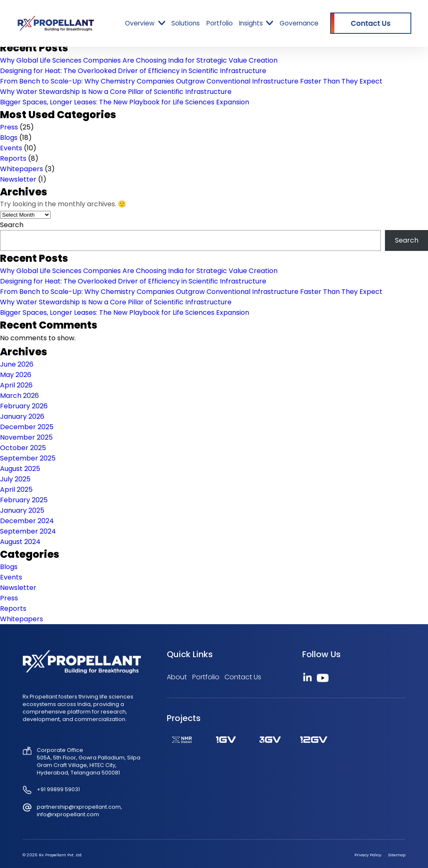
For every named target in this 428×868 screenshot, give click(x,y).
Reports (13, 158)
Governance (299, 23)
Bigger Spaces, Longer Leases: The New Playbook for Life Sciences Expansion (125, 102)
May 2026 (16, 375)
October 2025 (23, 448)
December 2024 (27, 521)
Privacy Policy (368, 855)
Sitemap (397, 855)
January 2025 (22, 510)
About (177, 677)
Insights (251, 23)
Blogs (9, 138)
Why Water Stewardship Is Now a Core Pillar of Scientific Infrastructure (116, 92)
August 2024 (20, 542)
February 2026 (24, 406)
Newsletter (18, 179)
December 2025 (27, 427)
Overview (140, 23)
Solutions (186, 23)
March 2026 (19, 396)
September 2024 (28, 531)
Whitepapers (22, 169)
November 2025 (26, 437)
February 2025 (24, 500)
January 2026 (22, 416)
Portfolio (220, 23)
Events (11, 148)
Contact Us (243, 677)
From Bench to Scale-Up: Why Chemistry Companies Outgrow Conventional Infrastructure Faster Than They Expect (191, 81)
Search (12, 225)
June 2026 (17, 364)
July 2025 (15, 479)
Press (9, 127)
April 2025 (16, 490)
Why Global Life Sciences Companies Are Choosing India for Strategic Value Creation (139, 60)
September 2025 (28, 458)
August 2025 (20, 469)
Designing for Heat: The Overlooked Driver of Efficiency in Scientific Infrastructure (133, 71)
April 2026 (16, 385)
